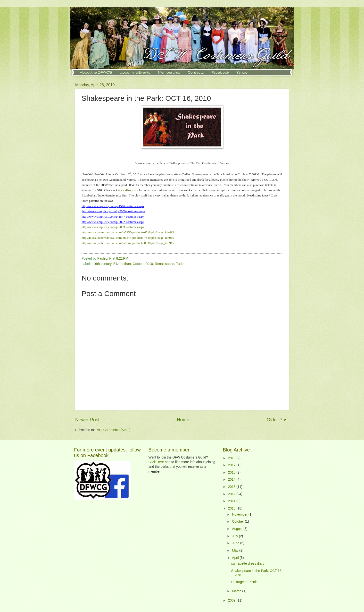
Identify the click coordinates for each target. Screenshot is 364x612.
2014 (232, 480)
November (240, 514)
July (235, 536)
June (236, 543)
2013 (232, 487)
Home (183, 420)
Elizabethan (122, 264)
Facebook (220, 72)
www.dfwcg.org (128, 190)
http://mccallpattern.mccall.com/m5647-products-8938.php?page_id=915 (128, 243)
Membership (169, 72)
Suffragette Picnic (244, 582)
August (238, 529)
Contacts (196, 72)
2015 (232, 472)
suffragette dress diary (248, 564)
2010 (232, 508)
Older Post (278, 420)
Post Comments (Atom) (113, 430)
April (236, 558)
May (236, 550)
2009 (232, 600)
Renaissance (165, 264)
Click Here (156, 462)
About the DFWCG (96, 72)
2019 (232, 458)
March (237, 591)
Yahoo (242, 72)
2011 (232, 501)
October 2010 (143, 264)
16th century (102, 264)
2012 (232, 494)
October (238, 522)
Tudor (180, 264)
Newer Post (87, 420)
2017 (232, 465)
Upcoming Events (135, 72)
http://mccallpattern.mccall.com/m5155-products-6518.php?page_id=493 (128, 232)
